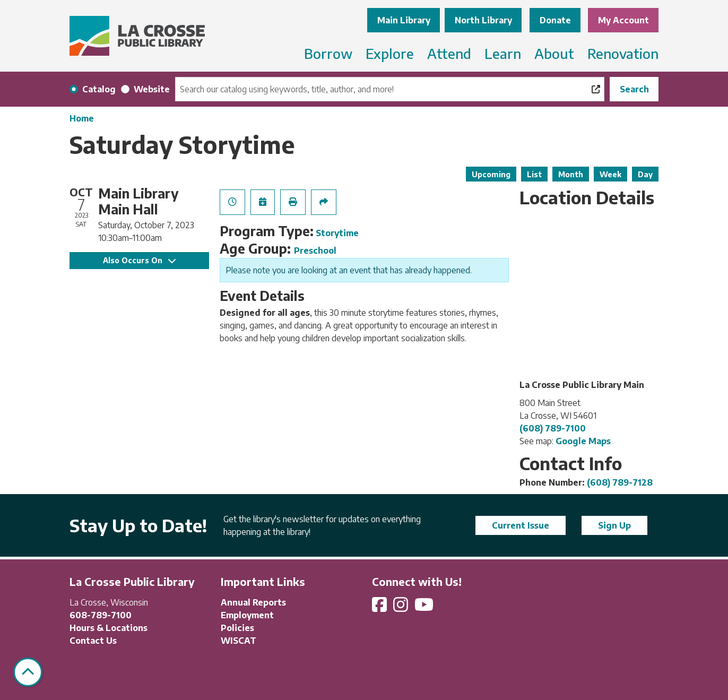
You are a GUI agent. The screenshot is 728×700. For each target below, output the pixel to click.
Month (571, 174)
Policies (237, 628)
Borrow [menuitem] (328, 53)
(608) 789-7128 (620, 482)
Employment (247, 615)
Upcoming (491, 174)
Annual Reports (253, 602)
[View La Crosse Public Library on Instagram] (402, 608)
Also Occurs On (139, 260)
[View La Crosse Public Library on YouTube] (425, 608)
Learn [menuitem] (503, 53)
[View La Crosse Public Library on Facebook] (380, 608)
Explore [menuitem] (390, 53)
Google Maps (583, 441)
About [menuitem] (554, 53)
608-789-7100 (101, 615)
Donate (555, 20)
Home (82, 118)
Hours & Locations (109, 628)
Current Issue (521, 525)
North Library (483, 20)
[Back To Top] (28, 672)
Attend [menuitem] (449, 53)
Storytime (337, 233)
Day (645, 174)
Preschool (315, 250)
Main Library (404, 20)
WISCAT (239, 641)
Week (610, 174)
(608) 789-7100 (553, 428)
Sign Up (614, 525)
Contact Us (93, 641)
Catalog (99, 89)
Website (152, 89)
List (534, 174)
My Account (623, 20)
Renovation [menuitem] (623, 53)
